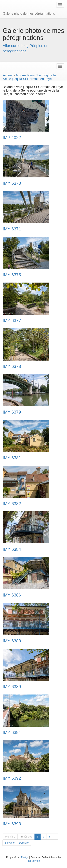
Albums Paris (25, 75)
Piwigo (25, 857)
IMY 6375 (12, 275)
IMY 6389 (12, 687)
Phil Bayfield (33, 861)
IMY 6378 (12, 366)
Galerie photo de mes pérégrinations (29, 14)
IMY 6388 (12, 641)
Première (10, 837)
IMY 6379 (12, 412)
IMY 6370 (12, 183)
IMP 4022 (12, 138)
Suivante (10, 843)
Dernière (24, 843)
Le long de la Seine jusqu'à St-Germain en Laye (29, 77)
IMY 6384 (12, 549)
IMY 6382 (12, 504)
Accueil (8, 75)
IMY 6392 (12, 778)
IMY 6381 (12, 458)
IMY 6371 (12, 229)
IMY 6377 (12, 321)
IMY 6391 (12, 733)
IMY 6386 (12, 595)
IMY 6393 (12, 824)
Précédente (26, 837)
